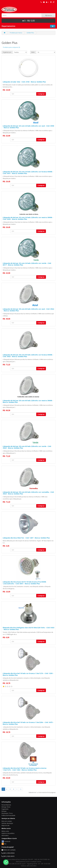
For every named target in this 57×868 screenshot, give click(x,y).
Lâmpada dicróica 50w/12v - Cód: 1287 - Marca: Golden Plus (26, 538)
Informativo (5, 835)
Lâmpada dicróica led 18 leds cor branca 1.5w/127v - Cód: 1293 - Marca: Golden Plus (28, 674)
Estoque (4, 811)
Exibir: (33, 52)
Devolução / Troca (7, 813)
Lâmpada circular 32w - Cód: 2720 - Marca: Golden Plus (24, 82)
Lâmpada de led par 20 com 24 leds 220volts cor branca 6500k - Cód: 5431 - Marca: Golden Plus (28, 173)
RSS (5, 844)
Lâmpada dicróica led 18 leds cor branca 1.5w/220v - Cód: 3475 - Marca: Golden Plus (28, 723)
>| (21, 789)
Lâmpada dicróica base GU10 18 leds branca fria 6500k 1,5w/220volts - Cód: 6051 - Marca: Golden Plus (24, 583)
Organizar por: (7, 52)
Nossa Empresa (6, 805)
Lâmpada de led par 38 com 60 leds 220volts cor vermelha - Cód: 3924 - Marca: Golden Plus (28, 493)
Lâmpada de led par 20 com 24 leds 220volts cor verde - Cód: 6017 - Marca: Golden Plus (27, 264)
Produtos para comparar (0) (11, 47)
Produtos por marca (16, 33)
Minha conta (5, 831)
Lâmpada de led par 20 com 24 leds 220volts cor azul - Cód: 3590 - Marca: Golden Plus (28, 127)
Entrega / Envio (6, 807)
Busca (49, 15)
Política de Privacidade (8, 815)
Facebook (7, 841)
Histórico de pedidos (8, 833)
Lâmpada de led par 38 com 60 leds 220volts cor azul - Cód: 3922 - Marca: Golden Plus (28, 310)
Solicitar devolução (7, 823)
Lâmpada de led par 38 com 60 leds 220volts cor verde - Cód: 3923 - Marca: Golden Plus (27, 447)
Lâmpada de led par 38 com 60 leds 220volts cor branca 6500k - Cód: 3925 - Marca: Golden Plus (28, 356)
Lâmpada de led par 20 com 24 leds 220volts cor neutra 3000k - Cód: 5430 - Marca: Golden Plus (28, 218)
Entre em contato (7, 821)
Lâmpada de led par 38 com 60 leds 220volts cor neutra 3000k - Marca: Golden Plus (28, 401)
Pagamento (5, 809)
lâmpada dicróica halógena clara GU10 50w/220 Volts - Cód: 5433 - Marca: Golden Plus (28, 628)
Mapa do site (5, 825)
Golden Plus (30, 33)
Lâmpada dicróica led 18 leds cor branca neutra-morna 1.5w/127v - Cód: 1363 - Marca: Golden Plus (25, 769)
